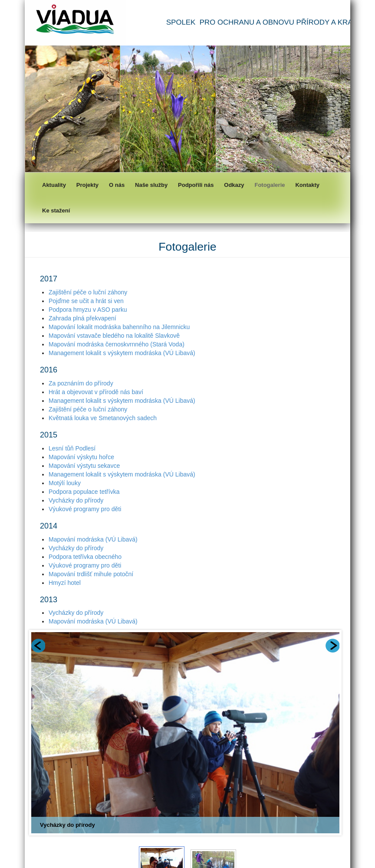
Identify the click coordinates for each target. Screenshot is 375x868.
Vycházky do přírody (76, 500)
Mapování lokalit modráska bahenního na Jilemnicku (119, 327)
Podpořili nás (196, 185)
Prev (38, 646)
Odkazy (234, 185)
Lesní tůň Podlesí (72, 448)
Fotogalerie (270, 185)
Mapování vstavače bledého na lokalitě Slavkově (114, 336)
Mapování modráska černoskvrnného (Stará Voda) (117, 344)
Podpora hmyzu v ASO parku (88, 310)
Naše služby (151, 185)
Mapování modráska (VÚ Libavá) (93, 539)
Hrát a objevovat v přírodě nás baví (96, 392)
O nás (117, 185)
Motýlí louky (65, 483)
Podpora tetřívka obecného (85, 557)
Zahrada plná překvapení (82, 318)
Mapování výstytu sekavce (84, 466)
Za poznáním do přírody (81, 383)
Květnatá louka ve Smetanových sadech (103, 418)
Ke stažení (56, 210)
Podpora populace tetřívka (84, 492)
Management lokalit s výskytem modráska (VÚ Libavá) (122, 353)
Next (332, 646)
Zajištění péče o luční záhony (88, 292)
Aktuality (54, 185)
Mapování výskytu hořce (81, 457)
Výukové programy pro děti (85, 509)
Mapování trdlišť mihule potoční (91, 574)
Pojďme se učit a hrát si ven (86, 301)
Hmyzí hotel (65, 583)
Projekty (87, 185)
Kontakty (307, 185)
